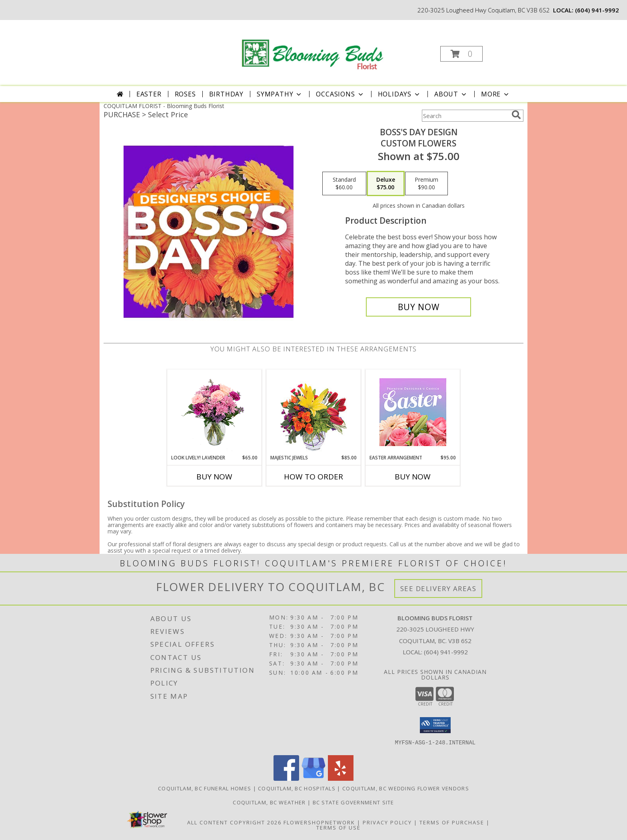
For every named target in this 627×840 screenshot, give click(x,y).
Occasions (340, 94)
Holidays (399, 94)
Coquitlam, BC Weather (269, 802)
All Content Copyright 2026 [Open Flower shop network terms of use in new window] (234, 822)
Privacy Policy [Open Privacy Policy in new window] (387, 822)
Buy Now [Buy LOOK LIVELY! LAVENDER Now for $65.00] (214, 477)
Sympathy (280, 94)
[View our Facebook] (286, 779)
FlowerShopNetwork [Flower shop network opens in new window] (319, 822)
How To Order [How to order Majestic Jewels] (313, 477)
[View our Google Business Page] (313, 779)
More (496, 94)
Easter (149, 94)
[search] (516, 115)
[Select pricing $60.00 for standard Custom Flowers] (344, 184)
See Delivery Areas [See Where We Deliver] (438, 588)
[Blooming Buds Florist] (313, 46)
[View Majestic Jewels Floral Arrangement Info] (314, 412)
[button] (461, 54)
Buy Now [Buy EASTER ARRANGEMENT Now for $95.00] (413, 477)
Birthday (226, 94)
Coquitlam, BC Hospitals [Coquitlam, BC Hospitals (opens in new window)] (297, 788)
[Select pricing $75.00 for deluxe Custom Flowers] (386, 184)
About (451, 94)
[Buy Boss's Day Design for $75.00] (418, 307)
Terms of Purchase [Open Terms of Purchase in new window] (452, 822)
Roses (185, 94)
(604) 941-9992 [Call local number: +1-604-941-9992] (597, 10)
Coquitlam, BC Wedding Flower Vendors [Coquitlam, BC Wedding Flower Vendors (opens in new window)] (406, 788)
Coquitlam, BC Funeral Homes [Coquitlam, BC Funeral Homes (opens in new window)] (205, 788)
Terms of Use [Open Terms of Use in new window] (338, 828)
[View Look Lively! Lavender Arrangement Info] (215, 412)
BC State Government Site (353, 802)
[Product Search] (465, 116)
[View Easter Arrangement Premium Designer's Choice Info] (413, 412)
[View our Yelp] (341, 779)
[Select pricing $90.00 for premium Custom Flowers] (426, 184)
